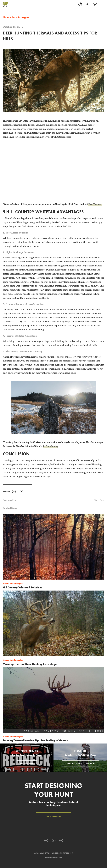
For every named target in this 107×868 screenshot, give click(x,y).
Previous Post (10, 500)
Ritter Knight (57, 858)
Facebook (14, 492)
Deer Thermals (95, 204)
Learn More (27, 763)
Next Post (99, 500)
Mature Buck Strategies (16, 17)
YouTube (46, 841)
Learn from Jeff (54, 816)
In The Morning (51, 446)
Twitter (21, 492)
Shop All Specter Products (80, 763)
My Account (80, 4)
